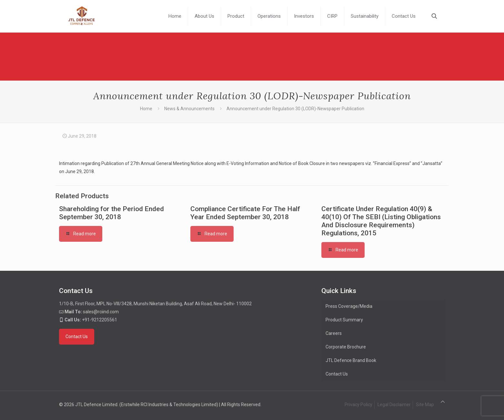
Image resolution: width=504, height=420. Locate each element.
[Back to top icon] (443, 402)
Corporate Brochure (346, 347)
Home (146, 109)
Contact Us (337, 374)
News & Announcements (189, 109)
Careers (334, 333)
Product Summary (344, 320)
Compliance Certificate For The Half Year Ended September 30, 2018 (245, 213)
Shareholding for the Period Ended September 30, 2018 (111, 213)
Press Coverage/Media (349, 306)
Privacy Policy (358, 405)
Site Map (425, 405)
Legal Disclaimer (394, 405)
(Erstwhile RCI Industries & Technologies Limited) (169, 405)
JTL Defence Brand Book (351, 360)
